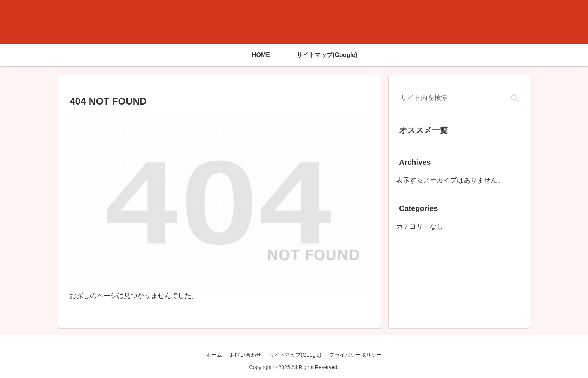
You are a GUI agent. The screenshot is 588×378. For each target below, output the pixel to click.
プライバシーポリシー (355, 355)
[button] (514, 98)
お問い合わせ (246, 355)
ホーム (214, 355)
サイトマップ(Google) (295, 355)
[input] (459, 98)
